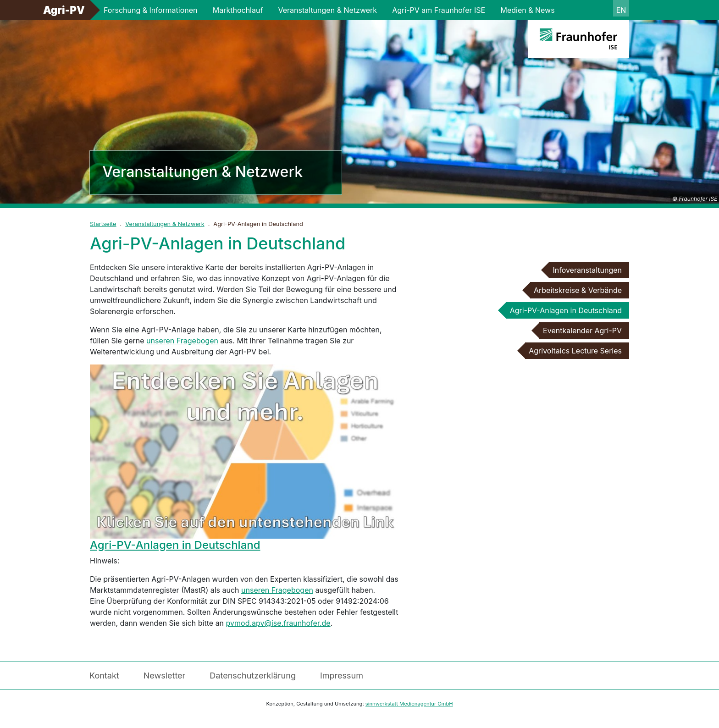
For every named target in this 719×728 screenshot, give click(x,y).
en (621, 10)
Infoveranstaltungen (587, 270)
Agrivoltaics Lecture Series (575, 351)
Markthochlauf (238, 10)
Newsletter (165, 676)
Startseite (103, 224)
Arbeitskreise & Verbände (578, 290)
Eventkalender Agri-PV (582, 331)
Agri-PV (64, 10)
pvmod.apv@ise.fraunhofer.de (278, 623)
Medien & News (527, 10)
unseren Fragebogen (182, 341)
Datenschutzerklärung (253, 676)
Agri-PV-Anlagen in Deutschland (175, 545)
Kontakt (104, 676)
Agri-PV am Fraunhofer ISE (439, 10)
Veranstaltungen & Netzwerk (328, 10)
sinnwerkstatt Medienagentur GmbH (409, 704)
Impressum (342, 676)
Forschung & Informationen (151, 10)
